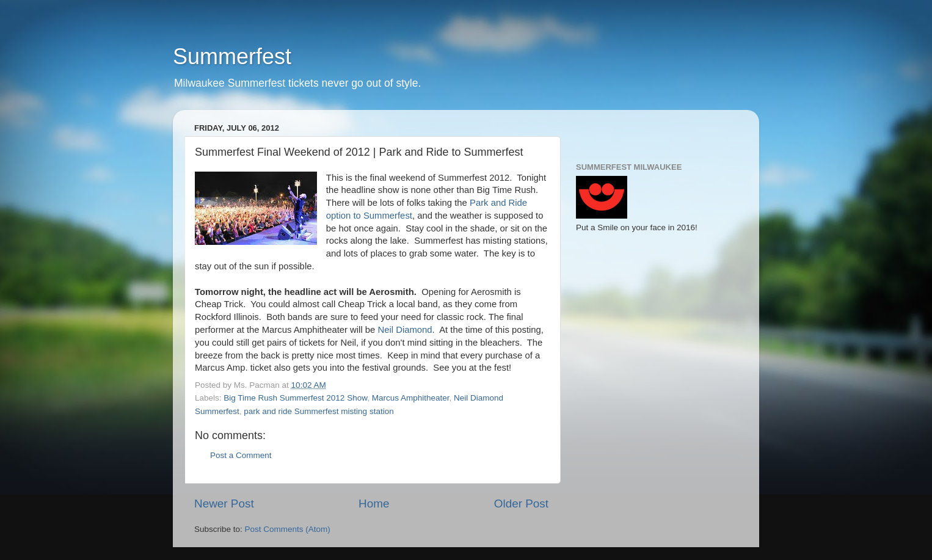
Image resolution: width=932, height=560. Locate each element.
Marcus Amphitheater (411, 398)
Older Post (521, 504)
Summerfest (232, 56)
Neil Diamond (405, 330)
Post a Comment (241, 455)
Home (374, 504)
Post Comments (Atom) (288, 529)
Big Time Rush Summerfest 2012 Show (295, 398)
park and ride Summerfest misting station (319, 411)
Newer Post (224, 504)
